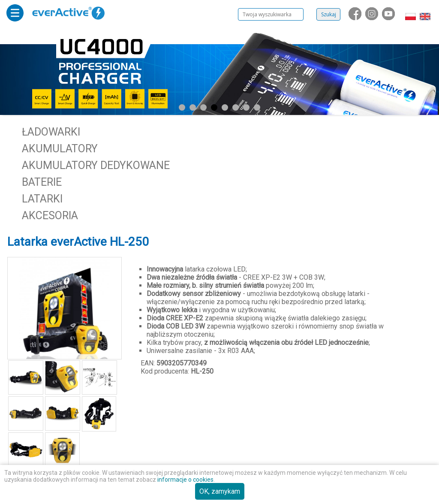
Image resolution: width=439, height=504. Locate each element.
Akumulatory (60, 149)
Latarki (42, 199)
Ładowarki (51, 132)
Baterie (42, 182)
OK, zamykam (220, 491)
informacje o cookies (185, 480)
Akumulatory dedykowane (96, 165)
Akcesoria (50, 216)
